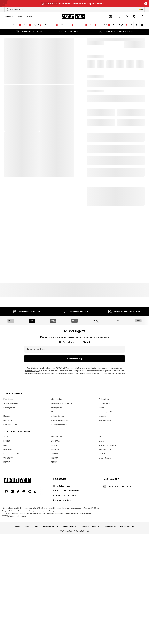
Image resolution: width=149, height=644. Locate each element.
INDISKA (55, 541)
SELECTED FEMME (12, 537)
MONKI (54, 545)
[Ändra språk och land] (141, 10)
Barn (29, 17)
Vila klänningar (57, 482)
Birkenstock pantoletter (62, 487)
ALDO (6, 520)
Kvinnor (9, 17)
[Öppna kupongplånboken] (110, 17)
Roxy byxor (8, 482)
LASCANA (55, 524)
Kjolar (101, 491)
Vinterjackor (56, 491)
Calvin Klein (56, 533)
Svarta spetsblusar (107, 495)
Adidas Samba (57, 499)
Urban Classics (105, 541)
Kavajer (7, 499)
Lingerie (102, 499)
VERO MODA (57, 520)
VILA (101, 520)
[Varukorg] (143, 17)
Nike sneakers (105, 503)
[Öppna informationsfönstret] (146, 4)
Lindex (101, 524)
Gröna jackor (9, 491)
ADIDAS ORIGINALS (107, 528)
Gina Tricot (104, 537)
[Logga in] (118, 17)
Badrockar (8, 503)
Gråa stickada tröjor (60, 503)
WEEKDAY (8, 541)
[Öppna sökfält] (141, 25)
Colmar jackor (105, 482)
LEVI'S (54, 528)
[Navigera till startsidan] (73, 17)
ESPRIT (7, 545)
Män (20, 17)
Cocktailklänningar (59, 508)
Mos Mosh (8, 533)
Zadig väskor (104, 487)
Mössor (54, 495)
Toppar (7, 495)
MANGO (7, 524)
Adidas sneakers (11, 487)
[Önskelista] (135, 17)
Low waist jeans (11, 508)
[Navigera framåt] (136, 25)
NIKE (6, 528)
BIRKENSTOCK (105, 533)
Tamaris (55, 537)
